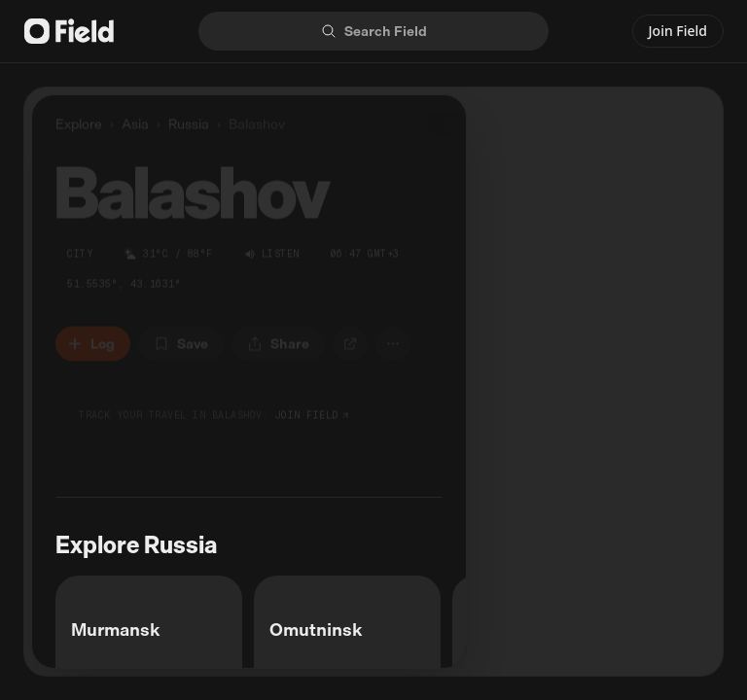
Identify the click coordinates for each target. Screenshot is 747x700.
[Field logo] (69, 31)
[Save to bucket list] (181, 340)
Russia (189, 121)
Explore (79, 120)
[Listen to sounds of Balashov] (272, 250)
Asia (135, 121)
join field (313, 412)
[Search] (373, 31)
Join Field (678, 31)
